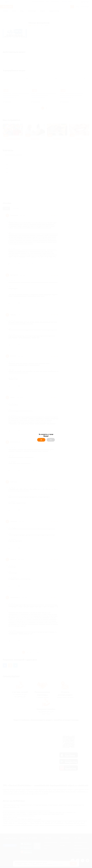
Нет (51, 440)
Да (41, 440)
